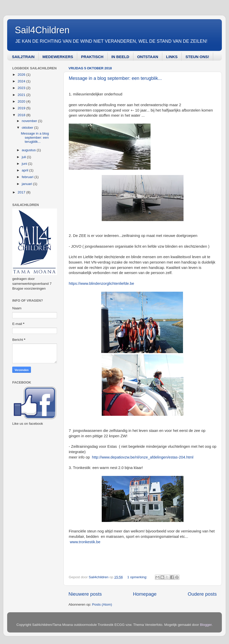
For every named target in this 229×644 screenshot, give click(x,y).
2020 (22, 101)
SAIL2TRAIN (23, 57)
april (25, 170)
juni (25, 164)
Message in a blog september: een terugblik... (115, 78)
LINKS (172, 57)
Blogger (206, 625)
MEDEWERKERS (58, 57)
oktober (28, 128)
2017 (22, 192)
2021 (22, 95)
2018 (22, 115)
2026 (22, 75)
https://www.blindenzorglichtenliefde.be (101, 283)
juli (24, 157)
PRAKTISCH (92, 57)
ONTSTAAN (148, 57)
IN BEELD (120, 57)
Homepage (145, 594)
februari (28, 177)
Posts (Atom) (102, 604)
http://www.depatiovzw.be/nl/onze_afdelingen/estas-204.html (143, 457)
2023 (22, 88)
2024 (22, 81)
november (30, 121)
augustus (29, 150)
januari (27, 184)
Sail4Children (42, 30)
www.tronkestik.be (85, 542)
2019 (22, 108)
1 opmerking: (138, 577)
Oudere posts (202, 594)
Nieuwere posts (85, 594)
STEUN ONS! (197, 57)
